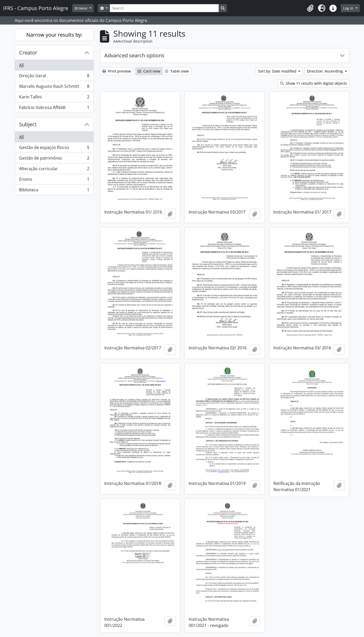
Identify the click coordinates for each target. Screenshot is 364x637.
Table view (177, 71)
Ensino (54, 180)
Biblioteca (54, 191)
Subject (28, 124)
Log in (349, 8)
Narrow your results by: (54, 35)
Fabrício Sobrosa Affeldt (54, 108)
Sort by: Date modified (278, 71)
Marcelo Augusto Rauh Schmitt (54, 87)
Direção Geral (54, 77)
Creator (28, 53)
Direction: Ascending (325, 71)
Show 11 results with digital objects (314, 83)
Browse (81, 8)
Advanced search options (134, 55)
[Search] (164, 8)
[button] (310, 8)
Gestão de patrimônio (54, 159)
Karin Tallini (54, 98)
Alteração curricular (54, 170)
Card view (149, 71)
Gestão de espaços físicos (54, 149)
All (21, 65)
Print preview (117, 71)
